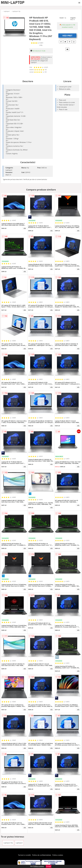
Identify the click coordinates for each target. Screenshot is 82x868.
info (25, 228)
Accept (49, 866)
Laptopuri (7, 11)
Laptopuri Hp (16, 11)
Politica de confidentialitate (42, 855)
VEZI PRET (67, 35)
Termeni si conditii (24, 855)
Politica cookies (58, 855)
